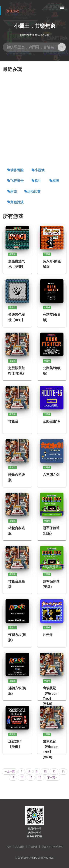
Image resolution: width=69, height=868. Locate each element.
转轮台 (13, 421)
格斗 (38, 181)
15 (31, 778)
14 (22, 778)
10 (45, 771)
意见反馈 (20, 847)
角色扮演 (17, 202)
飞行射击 (17, 181)
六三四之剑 (51, 475)
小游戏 (40, 170)
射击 (14, 191)
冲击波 (48, 635)
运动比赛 (34, 191)
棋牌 (56, 181)
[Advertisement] (34, 120)
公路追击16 (51, 421)
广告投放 (33, 847)
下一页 (52, 778)
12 (63, 771)
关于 (9, 847)
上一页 (10, 771)
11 (54, 771)
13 (13, 778)
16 (40, 778)
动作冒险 (17, 170)
